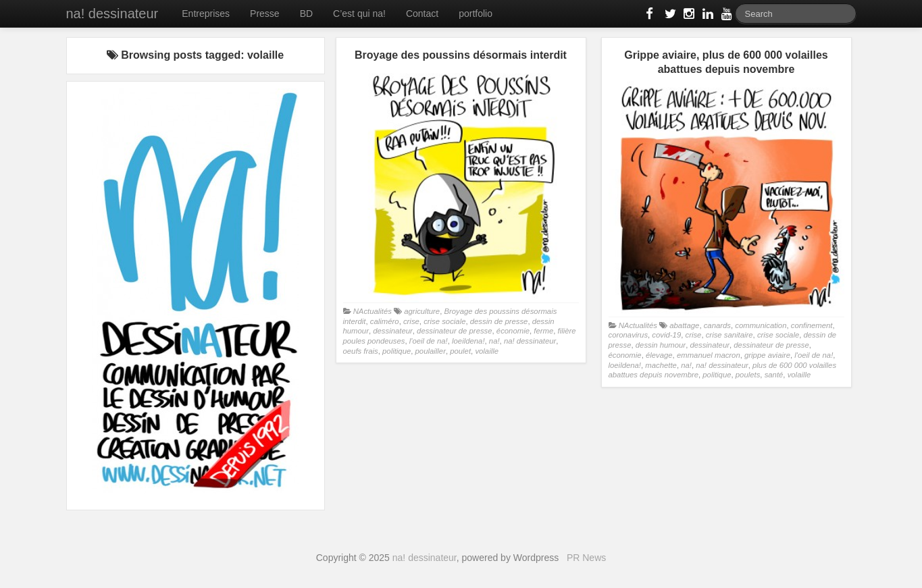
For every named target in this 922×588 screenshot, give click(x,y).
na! (494, 341)
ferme (543, 331)
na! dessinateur (112, 14)
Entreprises (206, 14)
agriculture (422, 311)
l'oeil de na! (429, 341)
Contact (422, 14)
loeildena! (468, 341)
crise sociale (444, 321)
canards (717, 325)
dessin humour (661, 345)
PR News (586, 558)
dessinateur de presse (454, 331)
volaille (487, 351)
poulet (460, 351)
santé (774, 375)
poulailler (431, 351)
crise (411, 321)
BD (306, 14)
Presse (265, 14)
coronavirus (629, 335)
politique (396, 351)
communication (761, 325)
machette (661, 365)
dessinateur (393, 331)
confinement (812, 325)
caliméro (385, 321)
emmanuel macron (709, 355)
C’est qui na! (359, 14)
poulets (748, 375)
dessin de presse (499, 321)
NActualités (373, 311)
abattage (684, 325)
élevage (659, 355)
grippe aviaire (767, 355)
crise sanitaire (729, 335)
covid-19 (666, 335)
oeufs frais (361, 351)
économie (513, 331)
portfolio (476, 14)
